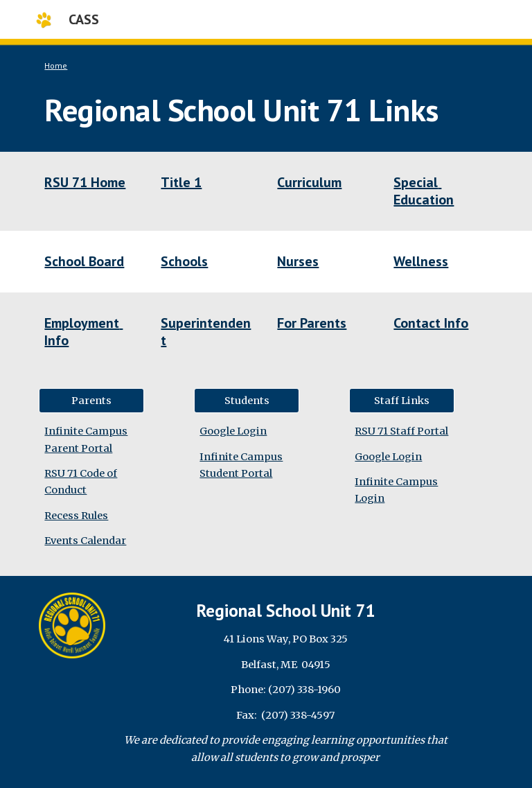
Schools (184, 261)
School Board (84, 261)
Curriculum (309, 182)
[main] (266, 95)
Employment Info (83, 332)
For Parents (312, 323)
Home (56, 65)
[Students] (246, 400)
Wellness (421, 261)
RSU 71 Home (85, 182)
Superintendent (206, 332)
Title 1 (181, 182)
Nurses (298, 261)
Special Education (424, 191)
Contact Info (431, 323)
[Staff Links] (401, 400)
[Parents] (91, 400)
